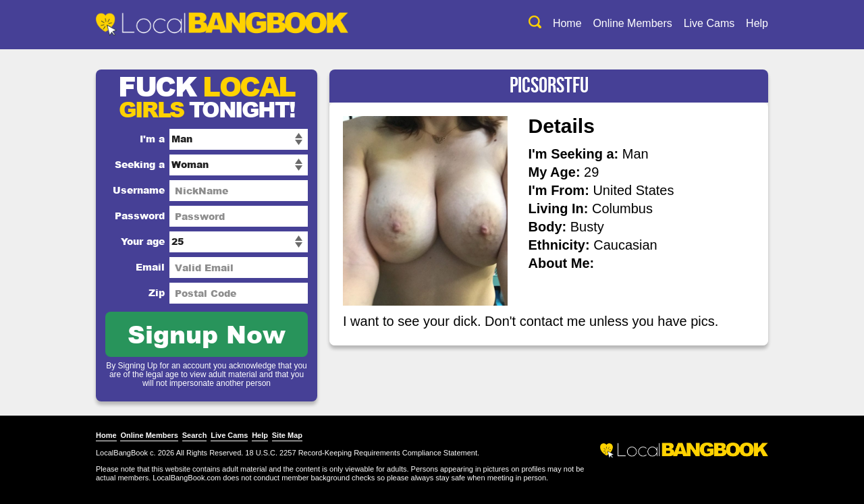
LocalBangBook (122, 453)
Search (195, 435)
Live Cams (709, 23)
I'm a (152, 139)
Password (140, 216)
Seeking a (140, 164)
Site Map (287, 435)
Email (150, 267)
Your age (143, 241)
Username (139, 190)
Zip (157, 292)
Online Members (632, 23)
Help (757, 23)
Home (567, 23)
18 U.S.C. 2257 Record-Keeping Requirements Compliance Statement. (362, 453)
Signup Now (207, 334)
